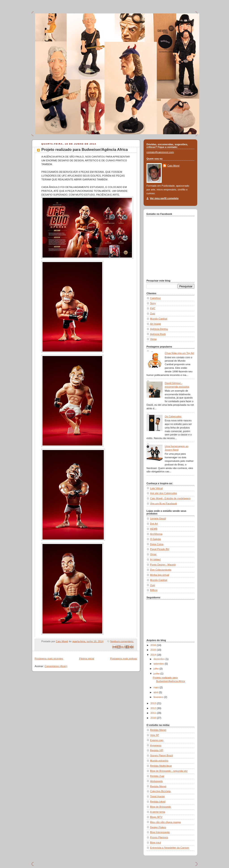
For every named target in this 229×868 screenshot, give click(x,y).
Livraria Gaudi (158, 518)
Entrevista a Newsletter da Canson (170, 848)
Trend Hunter (157, 796)
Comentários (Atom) (56, 666)
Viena (153, 339)
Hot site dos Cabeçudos (163, 493)
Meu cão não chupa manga (165, 822)
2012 (154, 708)
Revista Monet (158, 730)
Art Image (156, 324)
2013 (154, 703)
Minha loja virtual (160, 575)
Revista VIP (157, 750)
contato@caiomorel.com (160, 152)
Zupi (153, 314)
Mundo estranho (159, 761)
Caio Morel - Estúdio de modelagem (170, 498)
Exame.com (157, 740)
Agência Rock (158, 334)
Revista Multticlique (161, 766)
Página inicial (87, 659)
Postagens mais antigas (124, 659)
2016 (154, 645)
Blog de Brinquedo (160, 807)
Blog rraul (155, 842)
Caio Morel (173, 166)
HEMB (154, 529)
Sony (153, 303)
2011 (154, 713)
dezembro (159, 659)
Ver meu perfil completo (164, 198)
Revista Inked (158, 802)
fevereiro (159, 697)
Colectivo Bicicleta (160, 791)
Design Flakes (158, 827)
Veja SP (155, 735)
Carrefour (155, 298)
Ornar (153, 554)
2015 (154, 650)
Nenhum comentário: (122, 641)
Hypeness (156, 745)
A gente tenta (158, 812)
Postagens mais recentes (49, 659)
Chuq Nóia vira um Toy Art (179, 353)
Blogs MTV (156, 817)
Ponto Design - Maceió (163, 565)
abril (156, 692)
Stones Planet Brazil (161, 755)
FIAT (153, 308)
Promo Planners (159, 837)
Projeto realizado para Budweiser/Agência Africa (85, 150)
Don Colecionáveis (161, 570)
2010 (154, 718)
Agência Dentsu (159, 329)
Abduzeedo (156, 781)
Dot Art (154, 524)
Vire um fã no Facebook (163, 503)
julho (156, 669)
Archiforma (156, 534)
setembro (159, 664)
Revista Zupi (157, 776)
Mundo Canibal (159, 319)
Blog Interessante (160, 832)
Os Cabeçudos (173, 416)
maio (157, 687)
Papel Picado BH (160, 549)
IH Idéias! (155, 559)
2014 (154, 655)
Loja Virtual (156, 488)
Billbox (154, 590)
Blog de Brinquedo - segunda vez (169, 771)
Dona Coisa (157, 544)
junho (157, 674)
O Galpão (156, 539)
